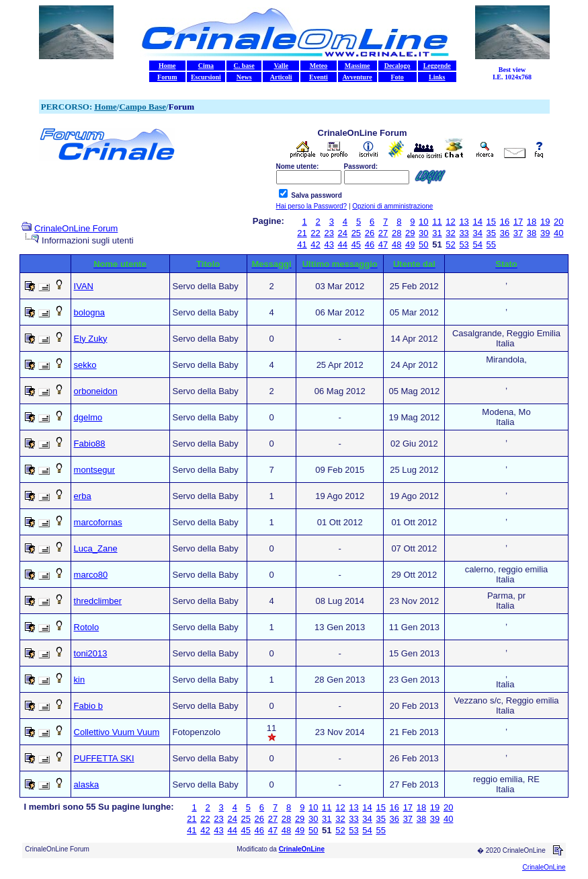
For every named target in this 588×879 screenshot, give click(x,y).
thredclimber (98, 601)
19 (545, 222)
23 (329, 233)
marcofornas (98, 522)
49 (410, 244)
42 (315, 244)
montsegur (94, 470)
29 (410, 233)
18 (532, 222)
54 (477, 244)
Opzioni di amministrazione (392, 206)
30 (423, 233)
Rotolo (87, 627)
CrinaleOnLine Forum (76, 228)
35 (491, 233)
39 (545, 233)
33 (464, 233)
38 (532, 233)
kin (80, 680)
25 (356, 233)
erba (83, 496)
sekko (85, 365)
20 (558, 222)
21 (302, 233)
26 (370, 233)
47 (383, 244)
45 (356, 244)
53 (464, 244)
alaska (87, 785)
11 (437, 222)
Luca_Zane (96, 548)
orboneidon (96, 391)
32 (450, 233)
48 (396, 244)
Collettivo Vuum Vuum (117, 732)
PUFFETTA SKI (104, 758)
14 (477, 222)
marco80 (91, 575)
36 (505, 233)
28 (396, 233)
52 (450, 244)
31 (437, 233)
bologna (89, 312)
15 (491, 222)
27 (383, 233)
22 (315, 233)
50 (423, 244)
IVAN (84, 286)
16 (505, 222)
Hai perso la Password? (312, 206)
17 (518, 222)
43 (329, 244)
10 (423, 222)
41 (302, 244)
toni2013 (91, 653)
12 (450, 222)
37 (518, 233)
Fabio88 (90, 444)
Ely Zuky (91, 339)
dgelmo (88, 417)
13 (464, 222)
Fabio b (88, 706)
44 (343, 244)
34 (477, 233)
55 (491, 244)
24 (343, 233)
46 (370, 244)
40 (558, 233)
